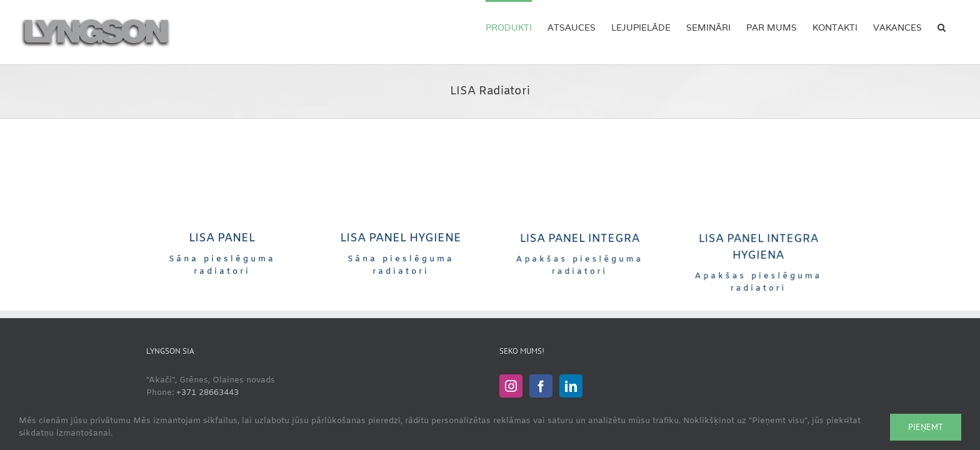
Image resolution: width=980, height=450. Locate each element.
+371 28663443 (207, 393)
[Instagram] (511, 386)
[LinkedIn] (571, 386)
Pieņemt (926, 427)
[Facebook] (541, 386)
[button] (957, 26)
